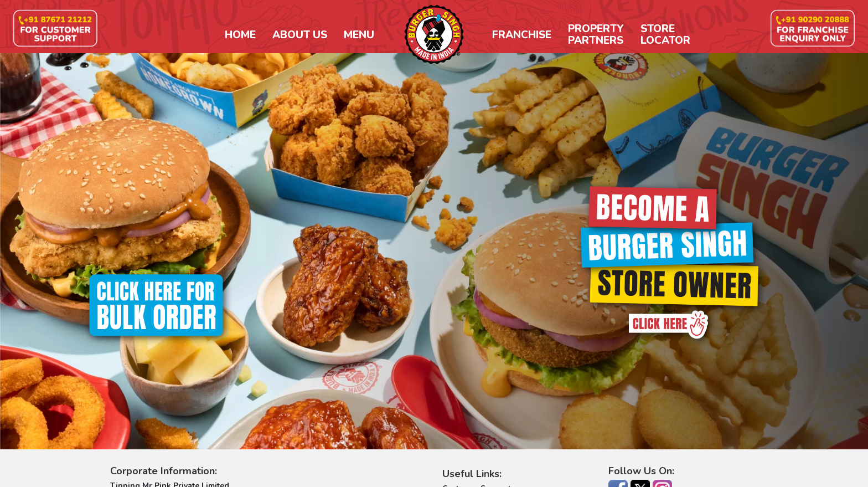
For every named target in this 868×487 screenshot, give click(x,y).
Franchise (522, 35)
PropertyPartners (596, 35)
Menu (359, 35)
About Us (300, 35)
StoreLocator (665, 35)
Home (240, 35)
